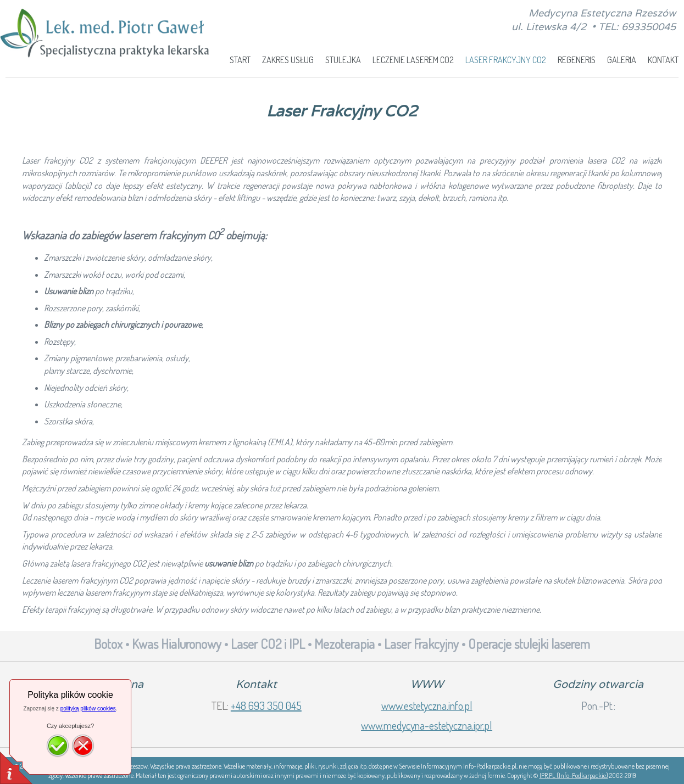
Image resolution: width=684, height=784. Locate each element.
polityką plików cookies (88, 709)
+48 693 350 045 (266, 705)
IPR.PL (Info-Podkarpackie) (574, 775)
